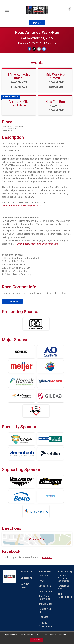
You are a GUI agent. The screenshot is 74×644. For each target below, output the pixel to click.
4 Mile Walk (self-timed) (55, 76)
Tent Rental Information (45, 598)
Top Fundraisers (65, 595)
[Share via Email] (39, 49)
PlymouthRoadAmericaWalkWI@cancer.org (37, 244)
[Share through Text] (44, 49)
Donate (37, 23)
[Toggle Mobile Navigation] (7, 10)
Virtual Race (45, 586)
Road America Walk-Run (37, 32)
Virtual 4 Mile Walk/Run (19, 103)
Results (44, 617)
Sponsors (26, 578)
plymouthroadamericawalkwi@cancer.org (22, 206)
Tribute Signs (46, 604)
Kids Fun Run (55, 102)
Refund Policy (25, 586)
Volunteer (44, 576)
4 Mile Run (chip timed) (19, 76)
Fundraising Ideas (63, 587)
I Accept (36, 640)
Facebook (47, 558)
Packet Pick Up (45, 610)
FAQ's (42, 581)
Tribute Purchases (45, 625)
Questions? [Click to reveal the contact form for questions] (12, 301)
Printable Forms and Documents (63, 578)
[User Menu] (70, 9)
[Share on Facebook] (29, 49)
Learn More (63, 635)
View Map (37, 539)
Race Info (26, 572)
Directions (51, 43)
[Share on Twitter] (34, 49)
